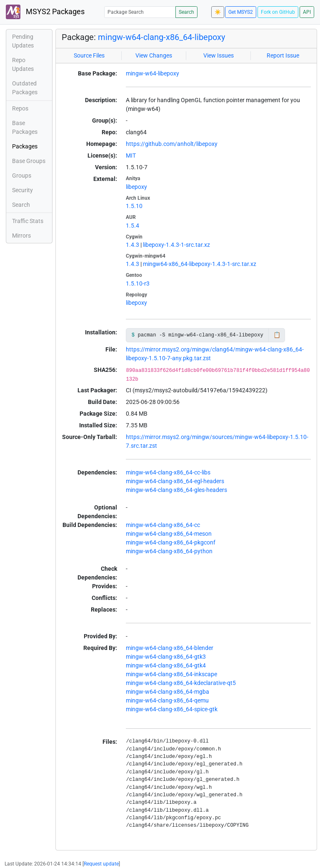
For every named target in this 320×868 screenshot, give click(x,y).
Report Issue (283, 55)
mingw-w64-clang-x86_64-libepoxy (161, 37)
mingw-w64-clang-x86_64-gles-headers (176, 490)
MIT (131, 156)
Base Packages (25, 127)
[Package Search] (140, 12)
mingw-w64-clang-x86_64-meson (169, 534)
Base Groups (29, 161)
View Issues (219, 55)
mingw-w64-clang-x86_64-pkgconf (171, 542)
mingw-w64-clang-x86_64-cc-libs (168, 472)
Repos (20, 108)
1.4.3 (132, 245)
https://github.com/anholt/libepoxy (172, 144)
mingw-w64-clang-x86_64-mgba (167, 692)
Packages (25, 146)
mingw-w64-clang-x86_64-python (169, 551)
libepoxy (136, 187)
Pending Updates (23, 41)
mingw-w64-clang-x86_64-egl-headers (175, 481)
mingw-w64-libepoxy (152, 73)
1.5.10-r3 (138, 283)
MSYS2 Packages (45, 12)
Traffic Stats (28, 221)
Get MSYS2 (241, 12)
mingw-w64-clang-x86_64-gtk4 (166, 665)
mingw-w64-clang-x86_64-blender (170, 648)
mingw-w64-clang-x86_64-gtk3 (166, 657)
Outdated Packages (25, 88)
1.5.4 (132, 226)
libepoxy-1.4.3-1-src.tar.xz (176, 245)
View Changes (154, 55)
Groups (22, 176)
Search (186, 12)
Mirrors (21, 236)
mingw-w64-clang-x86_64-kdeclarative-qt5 (181, 683)
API (307, 12)
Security (22, 190)
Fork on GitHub (278, 12)
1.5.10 (134, 206)
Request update (101, 864)
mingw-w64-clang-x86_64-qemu (167, 700)
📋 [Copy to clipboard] (277, 335)
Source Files (89, 55)
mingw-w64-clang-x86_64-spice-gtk (172, 709)
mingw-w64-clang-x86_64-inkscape (171, 674)
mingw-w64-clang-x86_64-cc (163, 525)
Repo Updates (23, 64)
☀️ (218, 12)
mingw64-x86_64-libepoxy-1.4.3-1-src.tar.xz (200, 264)
